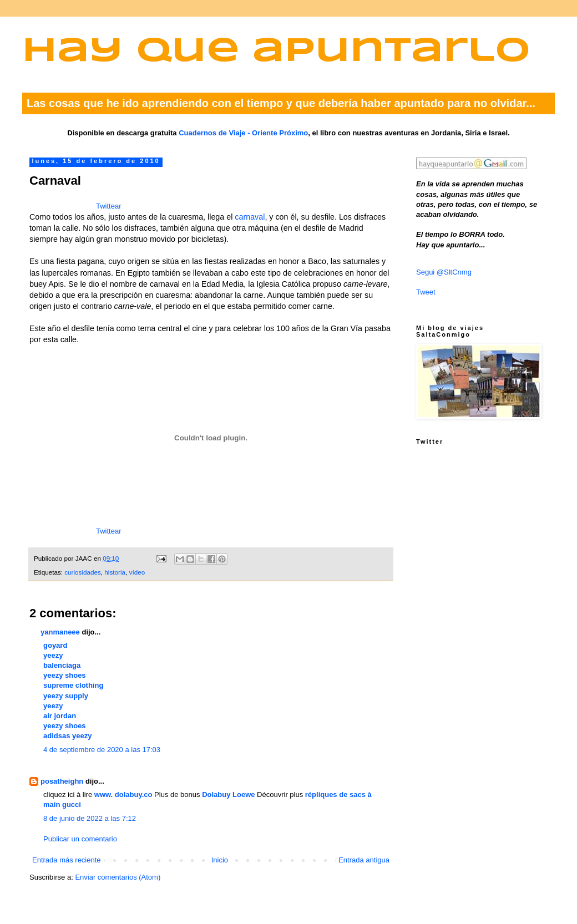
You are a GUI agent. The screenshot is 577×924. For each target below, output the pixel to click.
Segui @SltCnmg (444, 272)
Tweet (426, 292)
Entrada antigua (364, 860)
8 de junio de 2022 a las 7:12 (90, 818)
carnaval (250, 217)
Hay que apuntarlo (276, 52)
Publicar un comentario (80, 839)
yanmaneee (60, 632)
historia (115, 572)
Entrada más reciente (67, 860)
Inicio (220, 860)
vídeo (137, 572)
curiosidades (83, 572)
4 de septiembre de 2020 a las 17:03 (102, 750)
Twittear (109, 206)
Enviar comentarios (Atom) (118, 877)
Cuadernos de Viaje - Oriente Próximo (243, 133)
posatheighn (62, 781)
